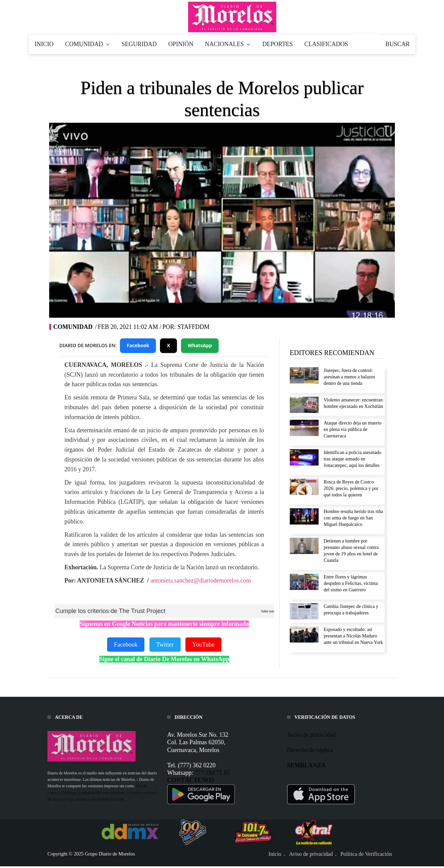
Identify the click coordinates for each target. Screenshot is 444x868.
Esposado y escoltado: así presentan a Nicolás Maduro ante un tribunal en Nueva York (353, 636)
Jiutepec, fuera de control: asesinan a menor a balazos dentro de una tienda (349, 377)
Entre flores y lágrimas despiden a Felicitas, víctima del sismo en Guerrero (351, 583)
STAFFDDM (193, 327)
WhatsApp (200, 345)
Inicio (275, 854)
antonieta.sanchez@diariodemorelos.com (201, 580)
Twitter (165, 645)
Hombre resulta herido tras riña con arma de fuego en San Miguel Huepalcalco (353, 518)
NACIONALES (228, 44)
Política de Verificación (366, 854)
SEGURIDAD (139, 44)
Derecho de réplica (310, 750)
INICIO (44, 44)
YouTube (203, 645)
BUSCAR (398, 44)
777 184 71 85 (213, 773)
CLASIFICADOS (326, 44)
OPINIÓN (181, 44)
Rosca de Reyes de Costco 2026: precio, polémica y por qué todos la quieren (351, 488)
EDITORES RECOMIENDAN (332, 353)
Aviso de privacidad (311, 735)
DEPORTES (278, 44)
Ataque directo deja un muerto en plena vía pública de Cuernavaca (352, 429)
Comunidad (73, 327)
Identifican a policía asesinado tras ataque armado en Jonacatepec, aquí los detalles (352, 459)
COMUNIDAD (88, 44)
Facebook (138, 345)
